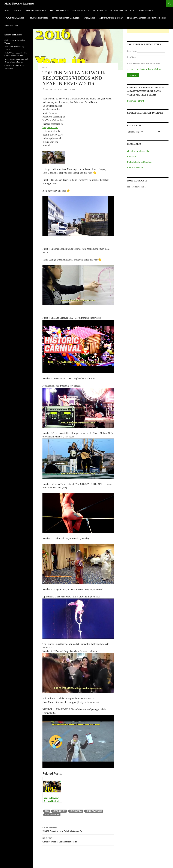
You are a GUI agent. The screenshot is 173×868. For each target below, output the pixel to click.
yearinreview (76, 811)
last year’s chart (50, 127)
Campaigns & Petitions (35, 11)
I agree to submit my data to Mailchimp (145, 69)
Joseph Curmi (10, 59)
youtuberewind (52, 815)
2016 (47, 811)
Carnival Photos (80, 11)
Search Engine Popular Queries (66, 18)
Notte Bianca (99, 11)
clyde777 (71, 89)
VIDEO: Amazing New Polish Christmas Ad (78, 829)
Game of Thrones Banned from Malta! (78, 840)
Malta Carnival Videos (14, 18)
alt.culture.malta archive (139, 151)
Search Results (11, 25)
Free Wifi (132, 156)
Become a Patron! (136, 101)
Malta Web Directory (59, 11)
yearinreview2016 (94, 811)
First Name (132, 51)
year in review (59, 811)
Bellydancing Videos (39, 18)
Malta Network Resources (20, 4)
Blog (45, 68)
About (16, 11)
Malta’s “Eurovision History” (111, 18)
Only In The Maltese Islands (122, 11)
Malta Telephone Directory (140, 162)
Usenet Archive (145, 11)
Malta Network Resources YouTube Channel (147, 18)
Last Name (132, 57)
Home (7, 11)
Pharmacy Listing (135, 167)
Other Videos (89, 18)
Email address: (134, 64)
